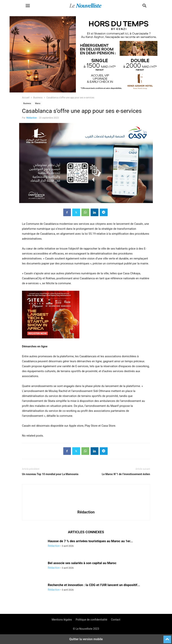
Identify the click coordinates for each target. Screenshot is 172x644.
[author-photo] (86, 507)
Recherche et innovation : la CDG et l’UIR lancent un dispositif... (94, 585)
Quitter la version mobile (86, 639)
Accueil (26, 98)
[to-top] (167, 638)
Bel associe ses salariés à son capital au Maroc (82, 563)
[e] (51, 341)
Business (38, 98)
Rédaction (32, 118)
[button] (28, 6)
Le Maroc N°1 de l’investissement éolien (126, 474)
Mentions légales (62, 620)
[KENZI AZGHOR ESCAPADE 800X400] (86, 92)
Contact (116, 620)
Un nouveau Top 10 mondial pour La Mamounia (50, 474)
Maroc (38, 103)
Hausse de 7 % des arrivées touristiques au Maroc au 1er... (90, 541)
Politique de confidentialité (91, 620)
